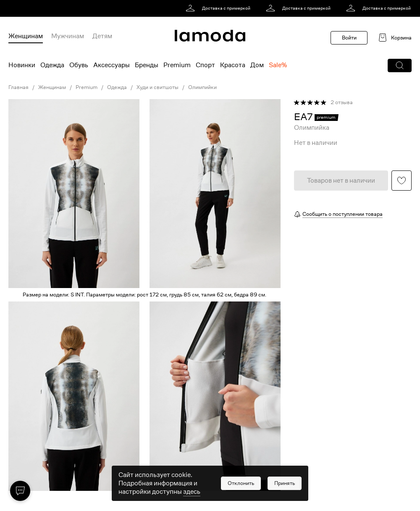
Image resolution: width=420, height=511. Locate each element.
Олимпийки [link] (202, 87)
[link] (219, 8)
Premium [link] (87, 87)
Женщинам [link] (52, 87)
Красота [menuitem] (233, 65)
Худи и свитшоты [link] (157, 87)
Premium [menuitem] (177, 65)
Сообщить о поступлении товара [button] (343, 214)
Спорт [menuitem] (205, 65)
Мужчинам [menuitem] (68, 36)
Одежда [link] (117, 87)
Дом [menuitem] (257, 65)
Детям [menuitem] (102, 36)
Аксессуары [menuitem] (112, 65)
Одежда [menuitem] (52, 65)
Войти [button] (349, 38)
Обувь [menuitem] (79, 65)
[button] (400, 66)
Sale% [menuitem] (278, 65)
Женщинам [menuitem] (26, 36)
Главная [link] (18, 87)
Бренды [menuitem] (147, 65)
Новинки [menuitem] (22, 65)
